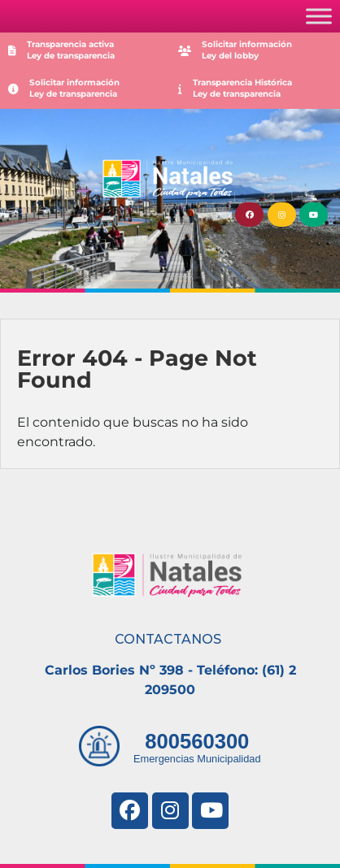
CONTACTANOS (168, 639)
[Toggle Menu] (319, 16)
